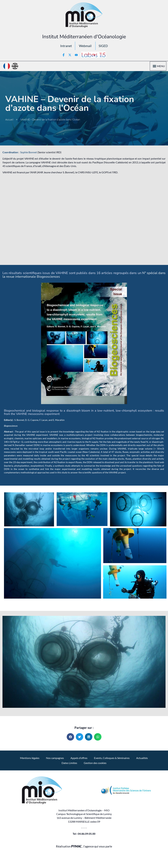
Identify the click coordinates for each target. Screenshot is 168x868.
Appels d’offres (79, 759)
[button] (154, 67)
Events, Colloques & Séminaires (112, 759)
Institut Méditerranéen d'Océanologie (84, 37)
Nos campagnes (55, 759)
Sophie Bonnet (29, 153)
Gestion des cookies (95, 764)
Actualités (142, 759)
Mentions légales (30, 759)
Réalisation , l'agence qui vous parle (84, 847)
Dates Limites (69, 764)
